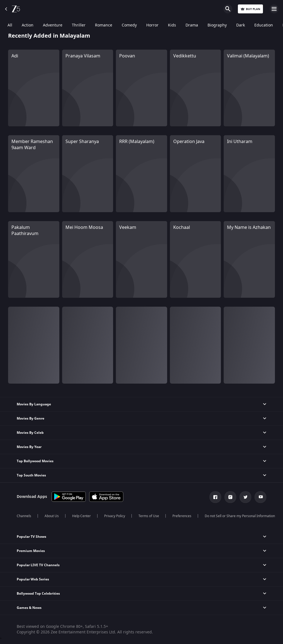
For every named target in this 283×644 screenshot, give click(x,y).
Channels (24, 516)
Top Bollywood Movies (35, 461)
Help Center (81, 516)
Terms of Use (149, 516)
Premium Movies (31, 551)
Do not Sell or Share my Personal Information (240, 516)
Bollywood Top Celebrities (38, 594)
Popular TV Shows (31, 537)
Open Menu (274, 9)
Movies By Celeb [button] (30, 433)
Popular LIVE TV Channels (38, 565)
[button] (141, 447)
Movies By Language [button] (34, 404)
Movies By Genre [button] (31, 418)
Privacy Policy (115, 516)
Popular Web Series (33, 579)
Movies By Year (29, 447)
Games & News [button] (29, 608)
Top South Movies (31, 475)
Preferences (182, 516)
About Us (52, 516)
